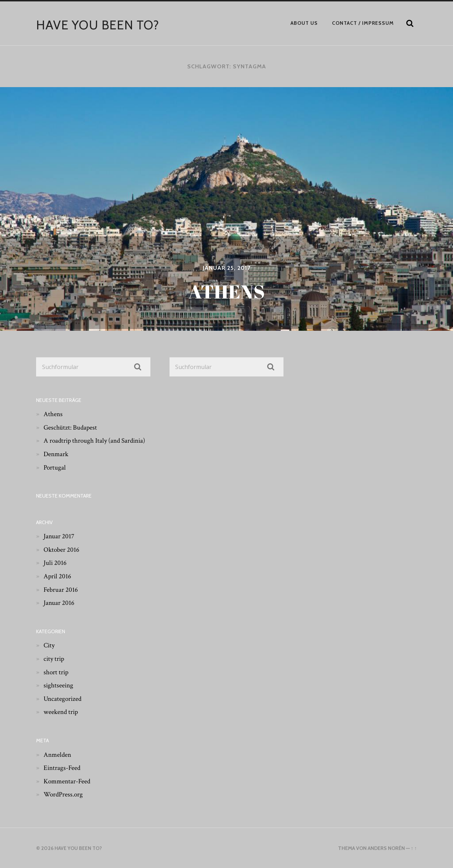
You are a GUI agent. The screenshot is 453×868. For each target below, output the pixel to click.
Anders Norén (386, 848)
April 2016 (58, 576)
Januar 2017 (59, 536)
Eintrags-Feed (63, 768)
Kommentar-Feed (68, 781)
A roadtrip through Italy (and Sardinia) (97, 441)
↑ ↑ (414, 848)
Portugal (55, 467)
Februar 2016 (61, 589)
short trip (56, 672)
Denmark (57, 454)
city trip (55, 659)
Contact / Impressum (363, 23)
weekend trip (62, 712)
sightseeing (59, 685)
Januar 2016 (59, 603)
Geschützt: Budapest (71, 427)
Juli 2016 (55, 563)
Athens (53, 414)
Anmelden (58, 754)
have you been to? (98, 25)
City (50, 645)
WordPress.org (64, 794)
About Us (304, 23)
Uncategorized (63, 698)
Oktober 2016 (62, 549)
